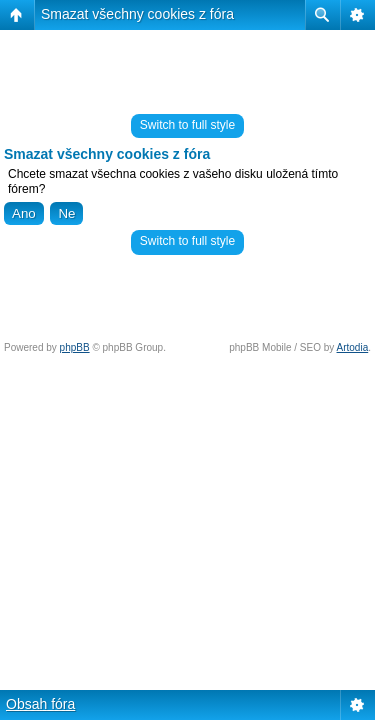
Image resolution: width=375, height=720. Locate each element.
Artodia (353, 347)
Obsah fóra (40, 704)
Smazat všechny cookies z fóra (137, 14)
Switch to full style (187, 125)
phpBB (75, 347)
